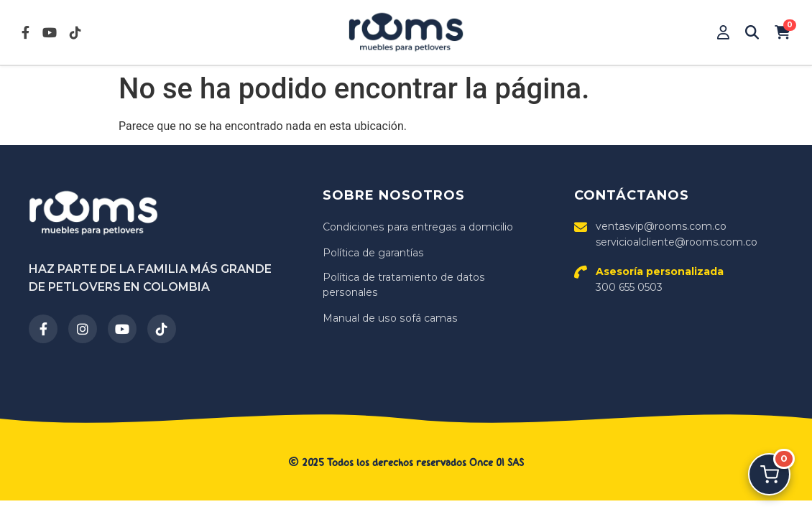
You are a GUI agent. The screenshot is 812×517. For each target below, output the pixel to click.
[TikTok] (162, 329)
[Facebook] (43, 329)
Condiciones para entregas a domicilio (417, 227)
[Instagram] (83, 329)
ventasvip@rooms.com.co (661, 226)
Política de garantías (373, 253)
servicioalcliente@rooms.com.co (677, 242)
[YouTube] (122, 329)
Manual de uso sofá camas (389, 318)
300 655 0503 (660, 279)
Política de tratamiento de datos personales (403, 285)
